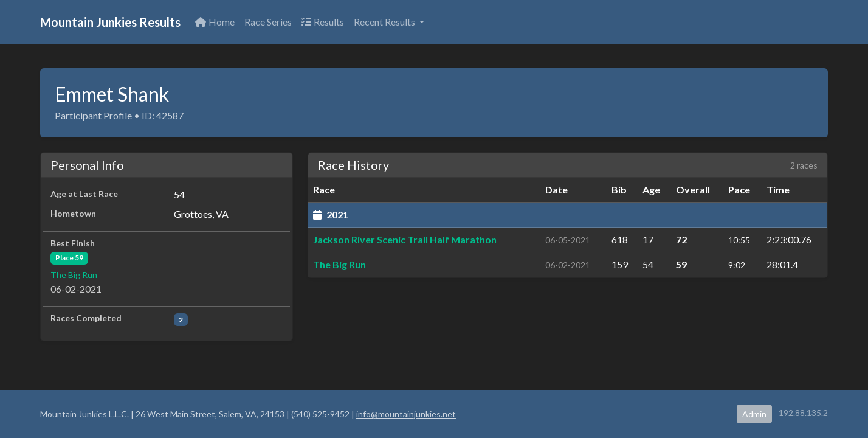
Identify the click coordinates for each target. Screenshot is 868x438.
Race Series (268, 22)
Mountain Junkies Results (110, 22)
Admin (754, 414)
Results (323, 22)
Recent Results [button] (385, 22)
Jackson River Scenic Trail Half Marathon (405, 239)
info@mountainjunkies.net (406, 414)
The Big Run (74, 275)
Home (215, 22)
